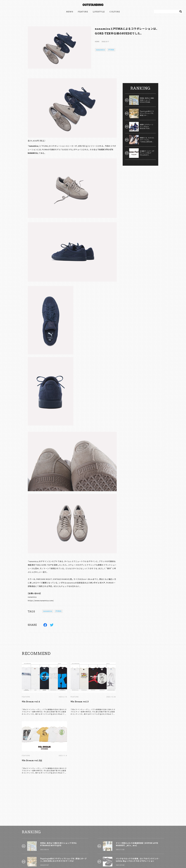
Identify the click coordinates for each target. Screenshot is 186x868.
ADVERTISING (88, 857)
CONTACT (75, 857)
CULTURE (115, 12)
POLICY (100, 857)
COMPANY (111, 857)
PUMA (111, 50)
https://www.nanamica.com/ (41, 600)
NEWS (70, 12)
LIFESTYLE (99, 12)
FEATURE (83, 12)
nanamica (100, 50)
